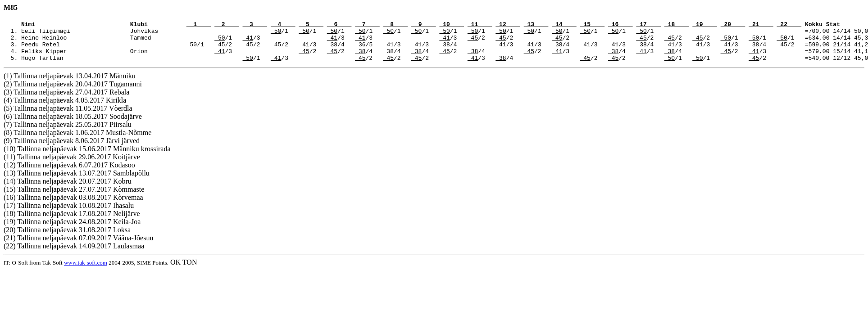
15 (593, 25)
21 (761, 25)
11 (480, 25)
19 (705, 25)
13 (536, 25)
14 (564, 25)
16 (620, 25)
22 (789, 25)
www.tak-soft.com (86, 271)
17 (648, 25)
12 (508, 25)
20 (733, 25)
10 (452, 25)
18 (677, 25)
